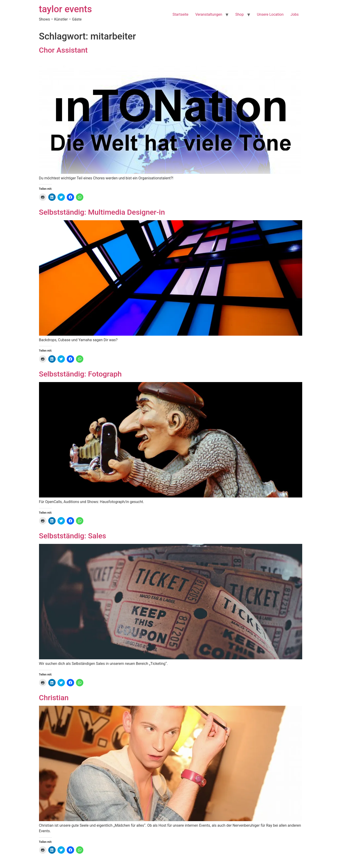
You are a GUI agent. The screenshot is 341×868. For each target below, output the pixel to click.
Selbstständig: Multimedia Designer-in (102, 212)
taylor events (66, 9)
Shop (239, 14)
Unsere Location (270, 14)
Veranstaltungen (209, 14)
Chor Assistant (63, 50)
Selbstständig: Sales (73, 536)
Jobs (294, 14)
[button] (171, 116)
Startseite (180, 14)
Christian (54, 698)
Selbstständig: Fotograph (80, 374)
